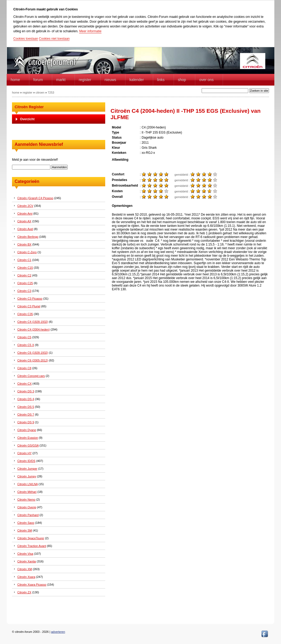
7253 (51, 92)
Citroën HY (25, 453)
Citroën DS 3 (26, 391)
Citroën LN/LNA (27, 484)
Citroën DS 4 (26, 399)
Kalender (137, 80)
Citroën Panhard (28, 515)
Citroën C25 (25, 283)
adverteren (58, 632)
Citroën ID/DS (26, 461)
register (28, 92)
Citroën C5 (24, 337)
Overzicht (27, 119)
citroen (40, 92)
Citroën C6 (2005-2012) (33, 360)
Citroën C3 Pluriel (29, 306)
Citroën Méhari (27, 492)
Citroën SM (25, 530)
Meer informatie (90, 31)
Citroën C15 (25, 268)
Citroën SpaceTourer (31, 538)
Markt (61, 80)
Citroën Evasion (28, 438)
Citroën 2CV (25, 206)
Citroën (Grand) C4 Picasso (35, 198)
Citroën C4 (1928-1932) (33, 322)
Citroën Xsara (26, 577)
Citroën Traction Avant (32, 546)
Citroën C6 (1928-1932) (33, 353)
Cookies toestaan (26, 39)
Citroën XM (25, 569)
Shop (182, 80)
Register (85, 80)
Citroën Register (29, 107)
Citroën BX (24, 244)
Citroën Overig (27, 507)
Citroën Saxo (26, 523)
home (15, 80)
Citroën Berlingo (28, 237)
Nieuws (111, 80)
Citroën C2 (24, 275)
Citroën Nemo (26, 500)
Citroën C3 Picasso (30, 299)
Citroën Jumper (27, 469)
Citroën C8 (24, 368)
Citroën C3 (24, 291)
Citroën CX (25, 384)
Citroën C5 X (26, 345)
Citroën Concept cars (31, 376)
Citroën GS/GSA (28, 445)
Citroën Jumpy (27, 476)
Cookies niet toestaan (54, 39)
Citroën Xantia (27, 561)
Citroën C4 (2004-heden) (34, 329)
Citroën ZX (24, 592)
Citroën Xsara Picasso (32, 585)
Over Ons (206, 80)
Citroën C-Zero (27, 252)
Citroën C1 (24, 260)
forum (38, 80)
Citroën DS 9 (26, 422)
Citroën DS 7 (26, 414)
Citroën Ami (25, 214)
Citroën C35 (25, 314)
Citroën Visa (25, 554)
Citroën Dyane (27, 430)
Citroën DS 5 (26, 407)
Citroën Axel (25, 229)
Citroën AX (24, 221)
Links (161, 80)
